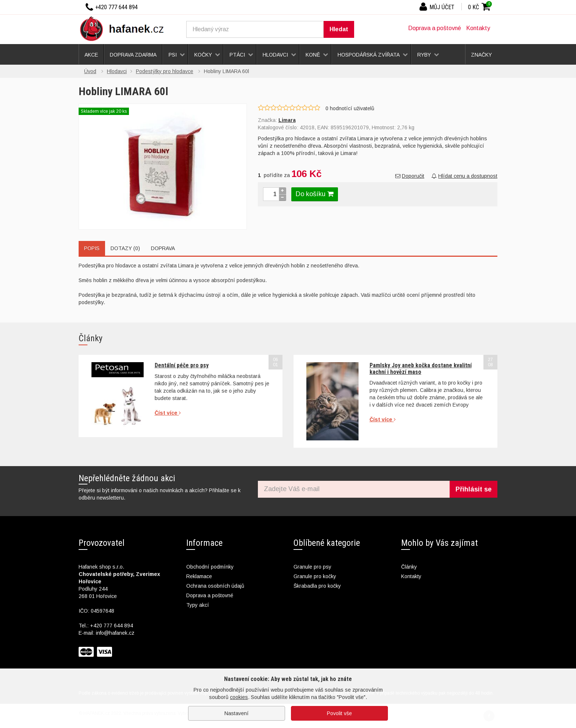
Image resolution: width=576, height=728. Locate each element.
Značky (481, 55)
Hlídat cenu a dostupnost (465, 176)
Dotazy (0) (125, 248)
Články (409, 567)
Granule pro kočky (315, 576)
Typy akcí (198, 605)
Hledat (339, 29)
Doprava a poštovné (435, 28)
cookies (239, 697)
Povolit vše (339, 713)
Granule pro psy (312, 567)
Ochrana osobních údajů (215, 586)
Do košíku (315, 194)
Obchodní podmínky (210, 567)
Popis (92, 248)
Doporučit (410, 176)
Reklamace (199, 576)
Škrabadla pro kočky (317, 586)
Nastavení (237, 713)
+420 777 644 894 (111, 626)
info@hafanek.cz (115, 633)
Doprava (163, 248)
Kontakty (478, 28)
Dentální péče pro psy (182, 365)
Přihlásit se (474, 489)
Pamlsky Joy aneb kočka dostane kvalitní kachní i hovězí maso (421, 369)
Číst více (168, 413)
